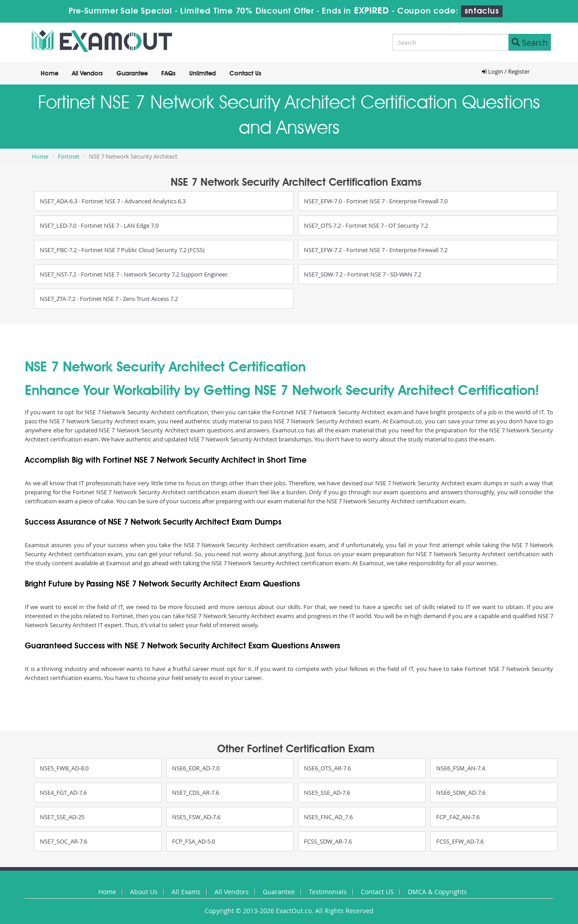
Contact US (377, 892)
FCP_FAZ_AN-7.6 (458, 817)
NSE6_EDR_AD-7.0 (196, 768)
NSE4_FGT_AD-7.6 (63, 793)
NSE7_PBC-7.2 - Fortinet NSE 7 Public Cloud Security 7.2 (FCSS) (122, 250)
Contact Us (245, 74)
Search (530, 42)
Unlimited (203, 74)
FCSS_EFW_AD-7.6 (460, 841)
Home (49, 74)
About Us (144, 892)
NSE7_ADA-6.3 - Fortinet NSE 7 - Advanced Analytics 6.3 (113, 201)
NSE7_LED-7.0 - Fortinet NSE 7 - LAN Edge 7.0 (99, 225)
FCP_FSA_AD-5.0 (193, 841)
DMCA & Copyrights (437, 892)
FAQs (168, 74)
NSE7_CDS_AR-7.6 (196, 793)
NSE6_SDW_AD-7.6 (461, 793)
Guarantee (132, 74)
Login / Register (506, 71)
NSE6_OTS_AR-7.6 (327, 768)
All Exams (186, 892)
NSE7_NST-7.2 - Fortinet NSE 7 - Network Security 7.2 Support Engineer (134, 274)
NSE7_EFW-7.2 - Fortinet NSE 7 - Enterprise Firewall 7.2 (376, 250)
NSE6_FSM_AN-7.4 (461, 768)
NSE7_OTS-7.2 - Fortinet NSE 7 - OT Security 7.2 (366, 225)
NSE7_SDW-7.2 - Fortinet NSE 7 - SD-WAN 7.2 (363, 274)
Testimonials (328, 892)
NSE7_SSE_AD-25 (62, 817)
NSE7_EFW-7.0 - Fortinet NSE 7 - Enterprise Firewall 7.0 (376, 201)
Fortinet (69, 156)
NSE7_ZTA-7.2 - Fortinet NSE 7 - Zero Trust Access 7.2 (109, 299)
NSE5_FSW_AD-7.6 (196, 817)
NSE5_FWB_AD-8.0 (64, 768)
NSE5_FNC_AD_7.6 (328, 817)
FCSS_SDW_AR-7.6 (328, 841)
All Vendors (87, 74)
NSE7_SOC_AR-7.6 (63, 841)
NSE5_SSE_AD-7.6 (327, 793)
